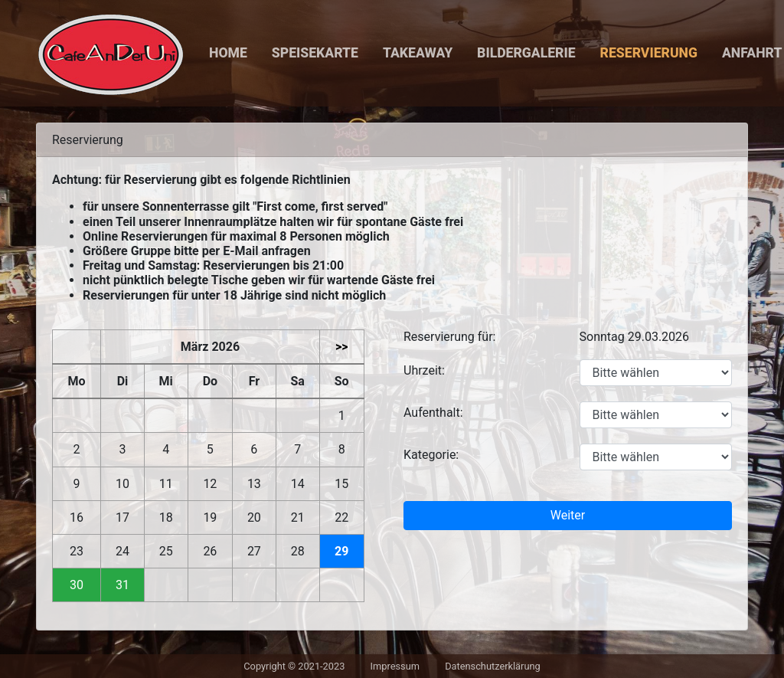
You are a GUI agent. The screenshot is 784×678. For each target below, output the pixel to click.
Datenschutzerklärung (493, 666)
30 (77, 585)
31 (122, 585)
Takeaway (418, 53)
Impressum (395, 666)
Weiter (568, 515)
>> (342, 347)
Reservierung (649, 53)
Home (228, 53)
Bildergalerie (526, 53)
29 (341, 551)
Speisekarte (315, 53)
